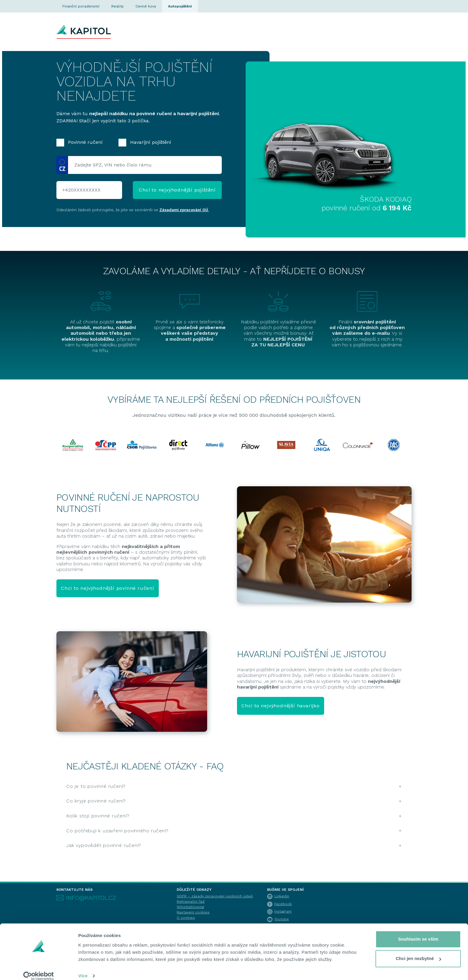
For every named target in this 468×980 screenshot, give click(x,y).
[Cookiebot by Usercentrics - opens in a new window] (39, 968)
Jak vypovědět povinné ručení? (104, 845)
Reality (117, 6)
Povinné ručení (80, 143)
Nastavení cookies (193, 912)
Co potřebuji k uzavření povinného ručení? (117, 831)
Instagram (279, 911)
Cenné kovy (146, 6)
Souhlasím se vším (418, 932)
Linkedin (278, 896)
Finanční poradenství (81, 6)
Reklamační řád (191, 902)
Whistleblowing (190, 907)
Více (83, 968)
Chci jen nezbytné (418, 951)
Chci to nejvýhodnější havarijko (281, 706)
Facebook (280, 904)
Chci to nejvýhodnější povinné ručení (108, 588)
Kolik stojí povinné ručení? (98, 816)
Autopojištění (180, 6)
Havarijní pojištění (145, 143)
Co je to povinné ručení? (96, 786)
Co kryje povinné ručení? (96, 801)
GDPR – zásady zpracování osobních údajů (215, 896)
